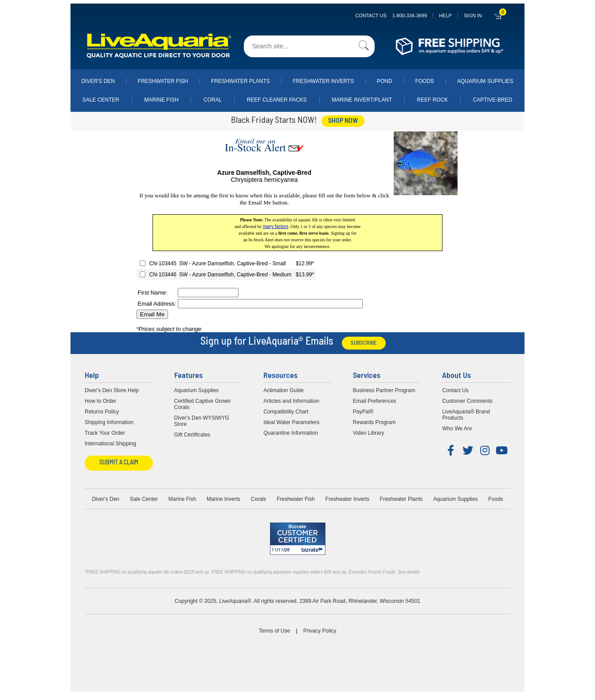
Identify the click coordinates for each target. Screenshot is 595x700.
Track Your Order (105, 433)
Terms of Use (274, 631)
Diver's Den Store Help (112, 390)
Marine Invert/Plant (362, 100)
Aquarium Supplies (485, 81)
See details (409, 572)
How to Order (100, 401)
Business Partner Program (384, 390)
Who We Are (457, 429)
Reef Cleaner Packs (277, 100)
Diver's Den (98, 81)
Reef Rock (432, 100)
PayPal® (363, 412)
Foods (425, 81)
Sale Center (101, 100)
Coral (213, 100)
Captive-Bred (493, 100)
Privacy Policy (320, 631)
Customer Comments (467, 401)
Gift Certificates (192, 435)
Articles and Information (291, 401)
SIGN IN (473, 16)
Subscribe (364, 343)
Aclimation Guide (284, 390)
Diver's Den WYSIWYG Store (202, 421)
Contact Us (391, 16)
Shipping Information (109, 422)
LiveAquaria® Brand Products (466, 415)
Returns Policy (102, 412)
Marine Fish (161, 100)
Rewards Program (374, 422)
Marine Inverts (223, 499)
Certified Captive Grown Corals (202, 404)
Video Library (369, 433)
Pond (385, 81)
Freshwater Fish (163, 81)
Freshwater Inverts (323, 81)
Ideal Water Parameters (291, 422)
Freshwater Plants (241, 81)
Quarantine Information (291, 433)
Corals (259, 499)
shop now (343, 121)
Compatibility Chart (286, 412)
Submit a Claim (119, 463)
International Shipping (110, 444)
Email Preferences (375, 401)
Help (445, 16)
